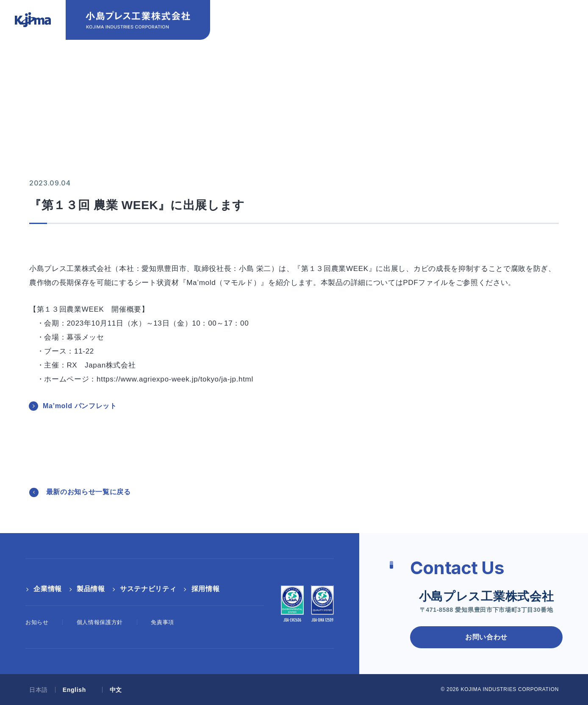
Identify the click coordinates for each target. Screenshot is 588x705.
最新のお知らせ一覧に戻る (89, 492)
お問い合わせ (390, 18)
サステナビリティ (431, 39)
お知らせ (37, 622)
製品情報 (355, 39)
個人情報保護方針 (100, 622)
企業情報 (295, 39)
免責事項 (162, 622)
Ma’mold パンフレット (80, 406)
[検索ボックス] (556, 31)
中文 (509, 18)
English (467, 18)
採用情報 (508, 39)
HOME (39, 77)
